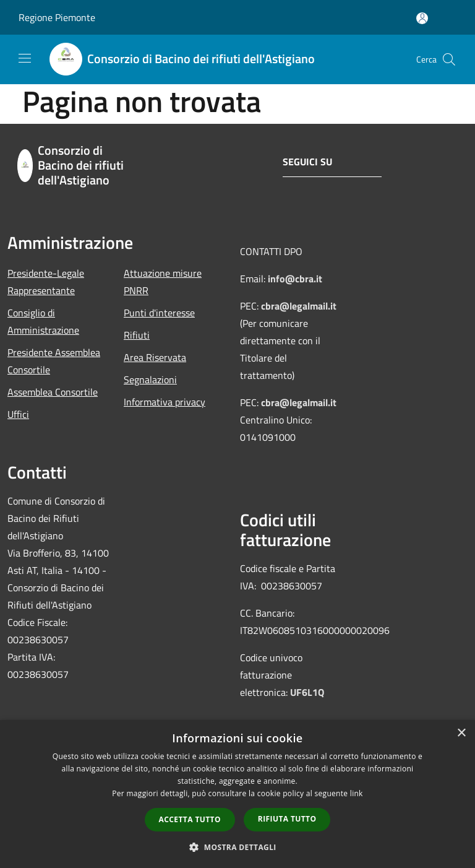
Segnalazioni (150, 380)
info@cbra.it (295, 279)
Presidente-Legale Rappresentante (46, 282)
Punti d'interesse (159, 313)
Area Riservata (155, 357)
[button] (237, 847)
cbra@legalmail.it (299, 306)
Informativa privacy (165, 402)
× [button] (461, 733)
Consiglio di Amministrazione (43, 321)
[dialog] (237, 794)
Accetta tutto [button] (190, 819)
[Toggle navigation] (25, 58)
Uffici (18, 414)
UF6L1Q (307, 692)
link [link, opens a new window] (357, 793)
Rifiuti (137, 335)
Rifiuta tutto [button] (287, 819)
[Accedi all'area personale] (422, 18)
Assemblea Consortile (53, 392)
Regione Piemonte (57, 17)
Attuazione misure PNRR (163, 282)
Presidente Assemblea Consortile (54, 361)
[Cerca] (449, 59)
